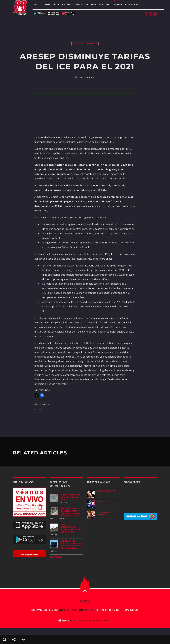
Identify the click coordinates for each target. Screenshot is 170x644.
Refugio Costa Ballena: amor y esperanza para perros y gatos (70, 512)
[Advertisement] (85, 25)
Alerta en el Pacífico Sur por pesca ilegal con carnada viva (71, 545)
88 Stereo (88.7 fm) (77, 610)
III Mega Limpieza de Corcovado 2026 (70, 497)
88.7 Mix (102, 502)
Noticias (78, 43)
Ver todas (56, 557)
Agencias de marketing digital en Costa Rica (91, 620)
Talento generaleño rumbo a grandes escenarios (71, 528)
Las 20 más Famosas (104, 513)
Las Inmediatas (107, 491)
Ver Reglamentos (29, 555)
